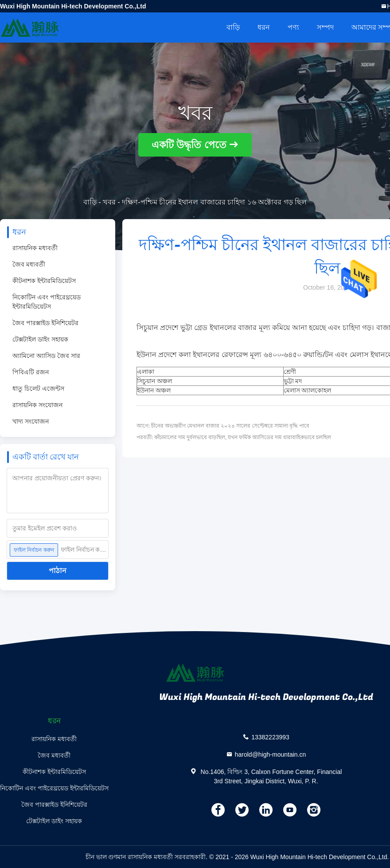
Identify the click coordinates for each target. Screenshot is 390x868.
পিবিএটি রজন (31, 372)
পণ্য (293, 27)
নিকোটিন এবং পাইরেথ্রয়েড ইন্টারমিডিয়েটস (47, 302)
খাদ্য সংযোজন (31, 421)
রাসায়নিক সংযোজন (37, 405)
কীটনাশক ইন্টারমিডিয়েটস (44, 281)
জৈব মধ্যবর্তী (29, 264)
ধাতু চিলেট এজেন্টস (38, 389)
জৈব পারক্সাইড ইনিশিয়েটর (45, 323)
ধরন (264, 27)
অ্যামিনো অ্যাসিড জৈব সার (46, 356)
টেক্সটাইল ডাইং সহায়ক (40, 339)
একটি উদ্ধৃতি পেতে (189, 145)
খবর (109, 202)
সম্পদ (325, 27)
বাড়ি (233, 27)
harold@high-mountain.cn (271, 754)
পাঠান (58, 571)
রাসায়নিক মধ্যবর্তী (35, 248)
